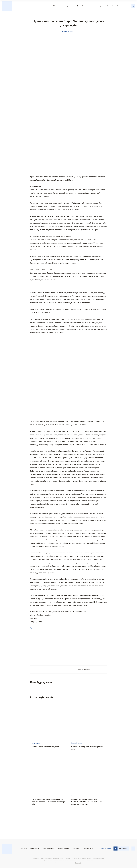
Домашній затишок (83, 6)
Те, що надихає (69, 6)
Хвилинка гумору (122, 6)
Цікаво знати (57, 6)
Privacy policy (78, 863)
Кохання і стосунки (97, 6)
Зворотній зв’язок (106, 849)
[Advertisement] (49, 646)
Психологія (110, 6)
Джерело (34, 628)
